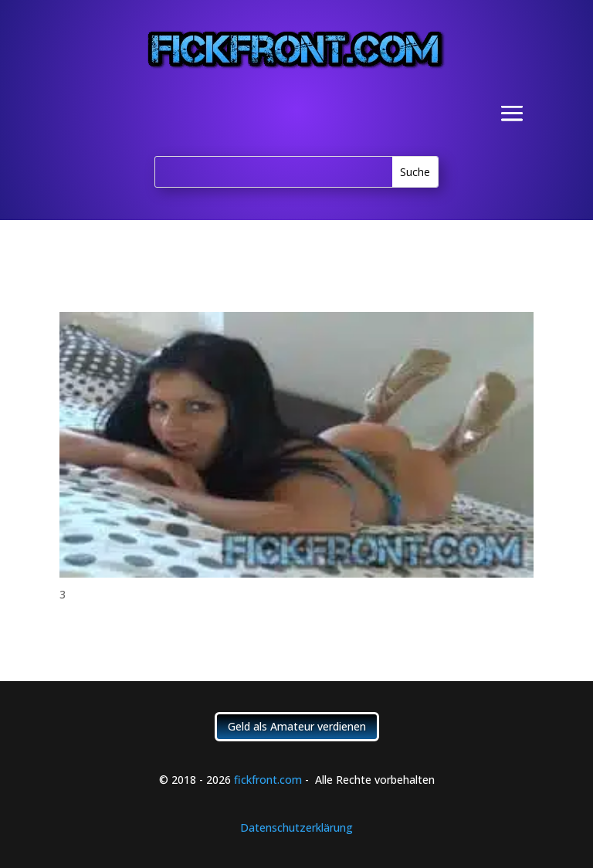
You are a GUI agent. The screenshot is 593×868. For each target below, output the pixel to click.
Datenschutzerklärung (296, 827)
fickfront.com (268, 780)
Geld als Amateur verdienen (297, 726)
